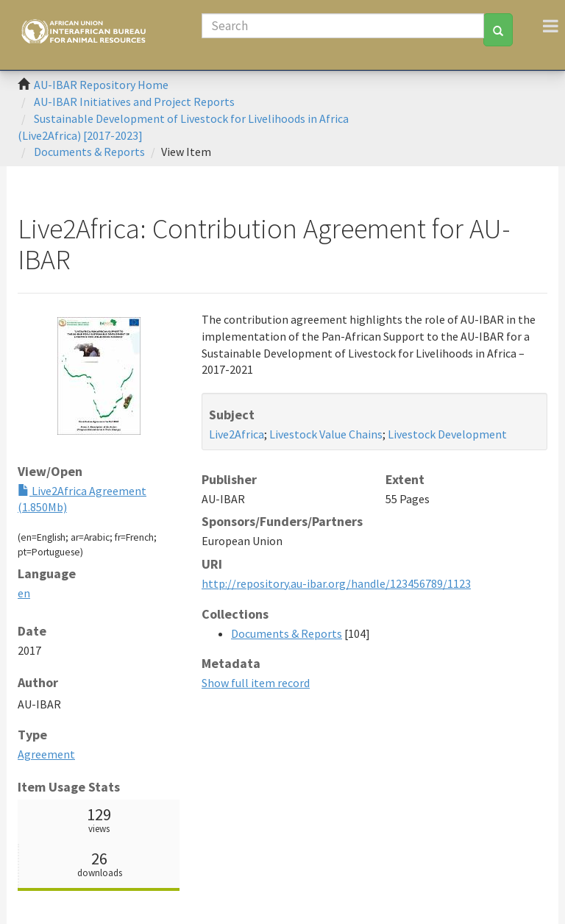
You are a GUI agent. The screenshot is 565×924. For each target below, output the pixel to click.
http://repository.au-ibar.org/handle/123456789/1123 (336, 583)
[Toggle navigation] (551, 26)
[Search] (343, 26)
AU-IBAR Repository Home (101, 85)
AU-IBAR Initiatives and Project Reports (134, 102)
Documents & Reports (89, 152)
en (24, 593)
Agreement (46, 754)
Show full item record (256, 683)
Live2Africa (237, 434)
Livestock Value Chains (326, 434)
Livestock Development (447, 434)
